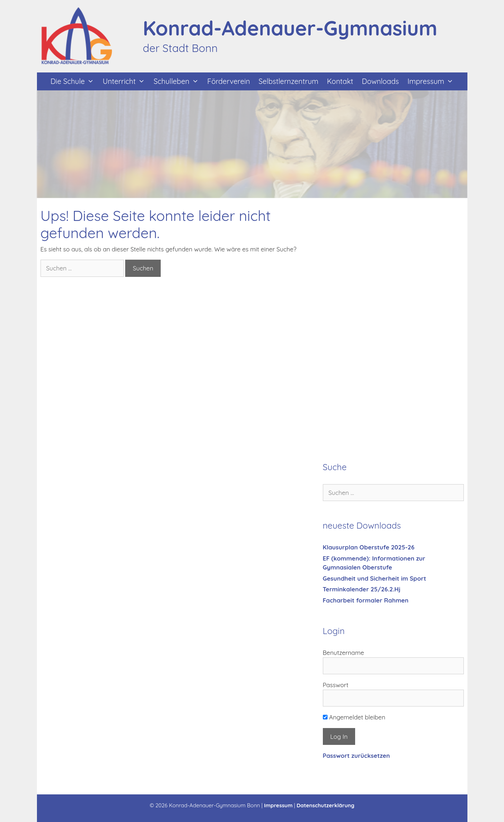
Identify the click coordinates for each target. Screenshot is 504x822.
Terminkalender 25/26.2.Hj (362, 589)
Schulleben (178, 81)
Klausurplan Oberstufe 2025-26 (369, 547)
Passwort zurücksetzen (356, 755)
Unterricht (126, 81)
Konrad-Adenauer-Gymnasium (290, 28)
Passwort (336, 685)
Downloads (380, 81)
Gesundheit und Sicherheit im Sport (375, 578)
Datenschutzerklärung (326, 805)
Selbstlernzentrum (289, 81)
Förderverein (229, 81)
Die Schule (74, 81)
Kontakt (340, 81)
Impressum (433, 81)
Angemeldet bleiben (354, 717)
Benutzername (343, 653)
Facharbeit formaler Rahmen (366, 600)
